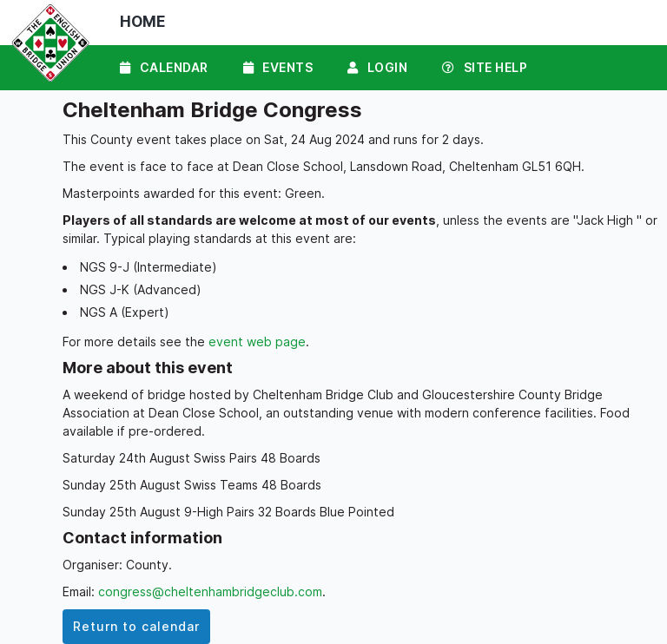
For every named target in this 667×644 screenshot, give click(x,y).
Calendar (164, 67)
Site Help (485, 67)
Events (278, 67)
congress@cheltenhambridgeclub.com (210, 591)
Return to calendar (136, 626)
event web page (257, 342)
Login (377, 67)
